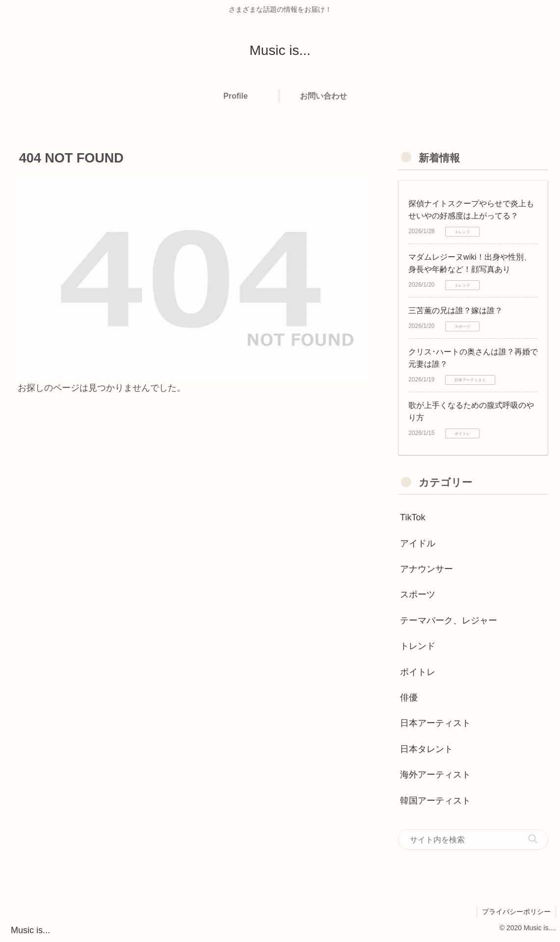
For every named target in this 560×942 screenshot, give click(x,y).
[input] (473, 839)
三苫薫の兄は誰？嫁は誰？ (455, 310)
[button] (533, 839)
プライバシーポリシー (516, 912)
